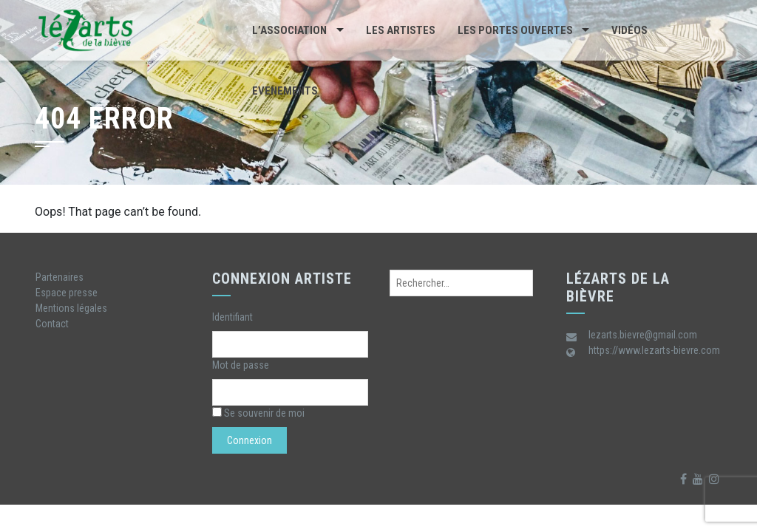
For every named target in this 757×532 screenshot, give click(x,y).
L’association (289, 30)
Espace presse (67, 293)
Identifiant (232, 317)
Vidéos (629, 30)
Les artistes (401, 30)
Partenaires (60, 277)
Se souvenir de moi (258, 413)
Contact (52, 324)
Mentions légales (71, 308)
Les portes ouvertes (515, 30)
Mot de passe (241, 365)
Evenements (285, 91)
